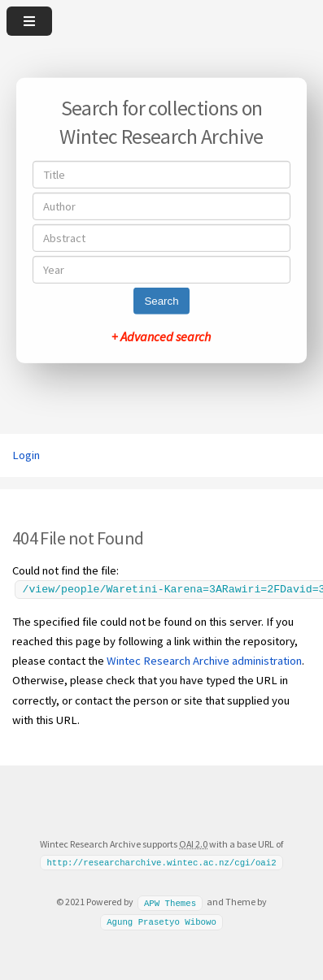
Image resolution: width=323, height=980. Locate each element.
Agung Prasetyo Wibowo (161, 921)
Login (26, 455)
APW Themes (170, 902)
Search (161, 301)
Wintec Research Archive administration (204, 661)
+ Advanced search (161, 336)
